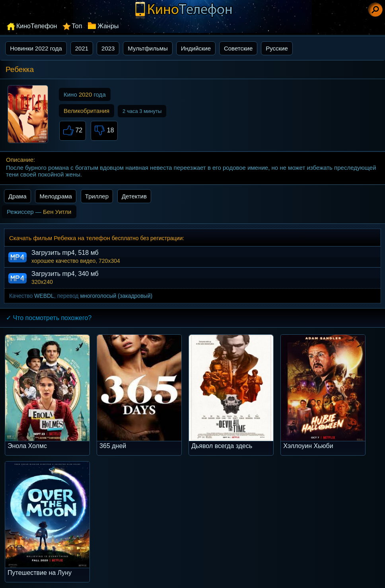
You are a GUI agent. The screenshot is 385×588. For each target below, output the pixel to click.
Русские (277, 48)
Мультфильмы (148, 48)
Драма (17, 196)
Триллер (97, 196)
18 (104, 131)
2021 (82, 48)
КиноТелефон (37, 26)
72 (73, 131)
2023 (108, 48)
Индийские (196, 48)
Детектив (134, 196)
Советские (238, 48)
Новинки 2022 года (36, 48)
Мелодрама (56, 196)
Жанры (108, 26)
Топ (77, 26)
